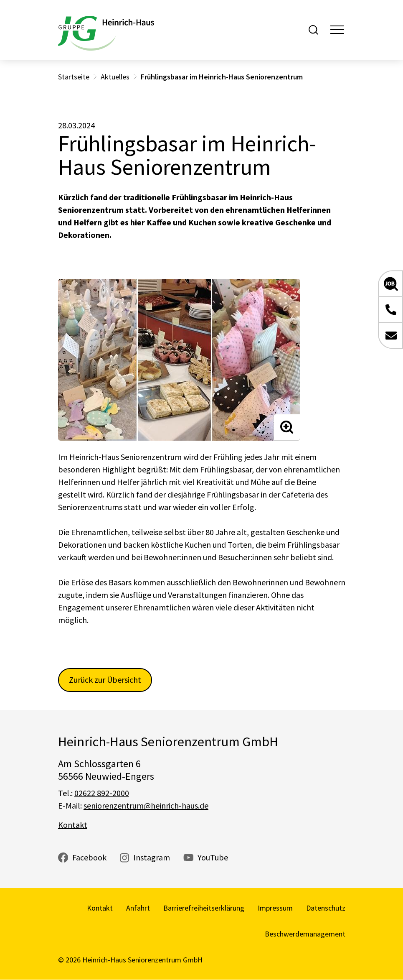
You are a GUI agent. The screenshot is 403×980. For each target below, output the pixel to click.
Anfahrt (138, 908)
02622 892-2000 (102, 793)
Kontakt (73, 825)
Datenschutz (326, 908)
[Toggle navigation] (337, 30)
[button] (390, 284)
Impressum (275, 908)
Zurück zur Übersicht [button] (105, 680)
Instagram (152, 857)
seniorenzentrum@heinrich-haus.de (146, 805)
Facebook (89, 857)
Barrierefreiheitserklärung (204, 908)
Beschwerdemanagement (305, 934)
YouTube (213, 857)
